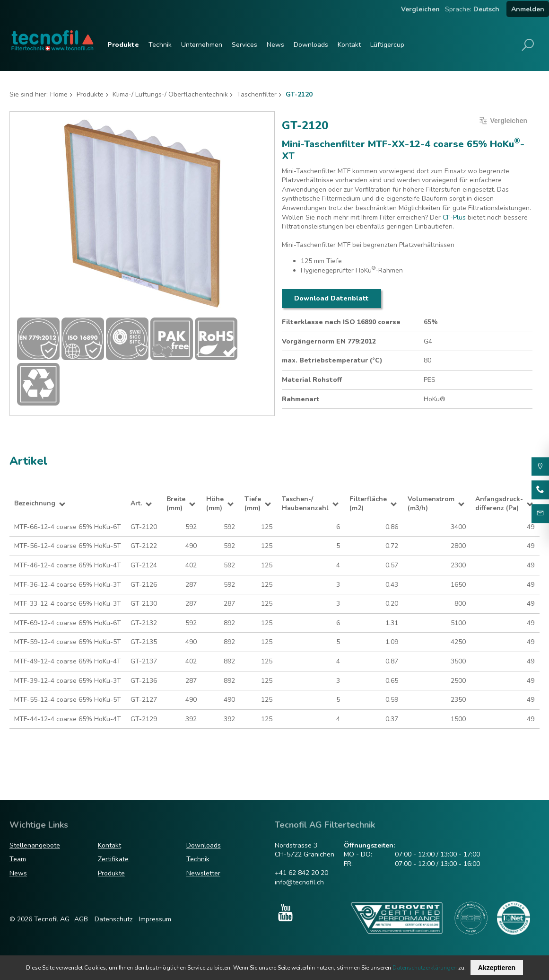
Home (59, 94)
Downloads (311, 45)
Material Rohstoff (312, 380)
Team (18, 859)
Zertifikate (113, 859)
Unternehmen (202, 45)
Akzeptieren (497, 968)
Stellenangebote (35, 845)
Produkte (123, 45)
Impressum (155, 919)
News (275, 45)
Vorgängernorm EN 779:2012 (329, 341)
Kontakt (349, 45)
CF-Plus (454, 217)
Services (244, 45)
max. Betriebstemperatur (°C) (332, 360)
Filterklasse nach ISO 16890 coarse (341, 322)
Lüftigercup (387, 45)
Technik (160, 45)
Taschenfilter (257, 94)
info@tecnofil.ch (299, 882)
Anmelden (528, 9)
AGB (81, 919)
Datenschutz (113, 919)
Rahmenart (301, 399)
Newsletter (203, 873)
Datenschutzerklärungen (425, 968)
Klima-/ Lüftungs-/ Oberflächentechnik (170, 94)
